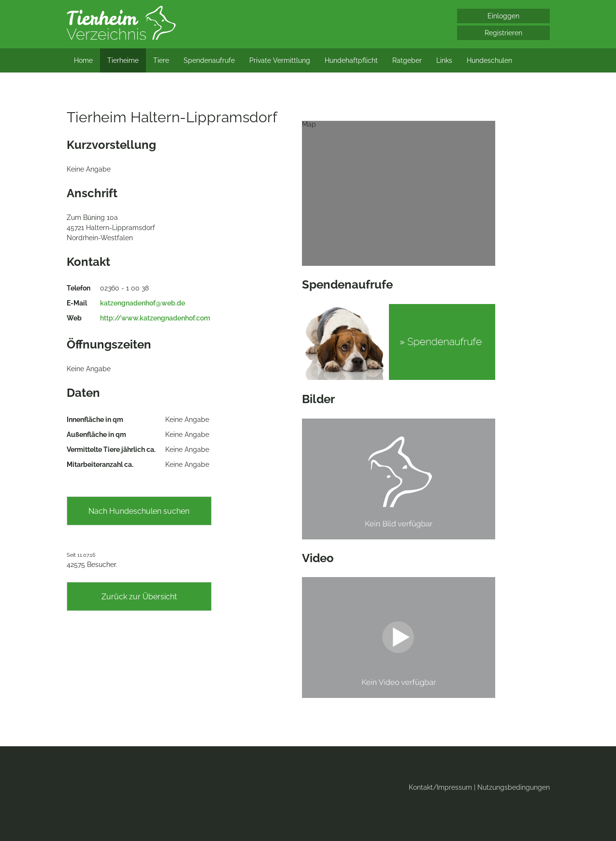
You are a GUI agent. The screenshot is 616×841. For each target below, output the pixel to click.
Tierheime (123, 60)
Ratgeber (407, 60)
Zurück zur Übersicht (139, 597)
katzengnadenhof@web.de (143, 303)
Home (83, 60)
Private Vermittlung (280, 60)
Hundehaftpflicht (351, 60)
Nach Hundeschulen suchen (139, 511)
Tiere (161, 60)
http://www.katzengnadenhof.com (155, 318)
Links (444, 60)
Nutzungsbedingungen (514, 787)
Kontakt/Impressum (440, 787)
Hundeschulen (489, 60)
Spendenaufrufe (209, 60)
